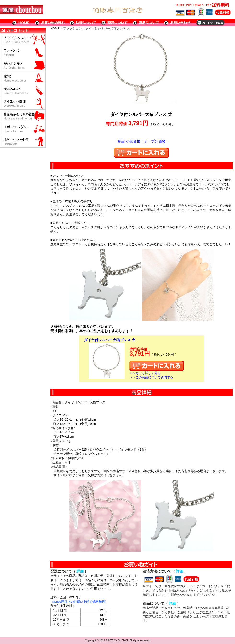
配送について (115, 23)
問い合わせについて (177, 23)
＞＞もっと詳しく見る (145, 373)
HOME (21, 23)
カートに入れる (141, 153)
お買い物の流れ (50, 23)
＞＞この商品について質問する (151, 377)
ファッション (72, 28)
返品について (146, 23)
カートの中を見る (210, 23)
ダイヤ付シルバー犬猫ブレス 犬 (110, 340)
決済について (83, 23)
